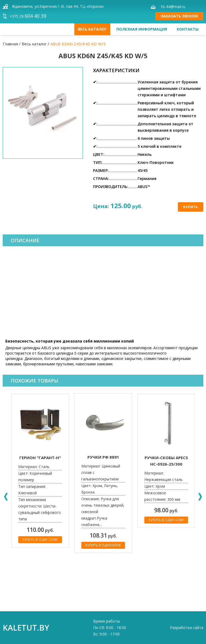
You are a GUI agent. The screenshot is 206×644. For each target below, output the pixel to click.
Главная (10, 44)
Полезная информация (142, 29)
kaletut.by (26, 628)
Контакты (188, 29)
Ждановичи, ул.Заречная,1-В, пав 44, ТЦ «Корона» (58, 6)
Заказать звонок (179, 16)
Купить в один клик (40, 540)
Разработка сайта (187, 628)
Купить (191, 207)
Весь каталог (92, 29)
